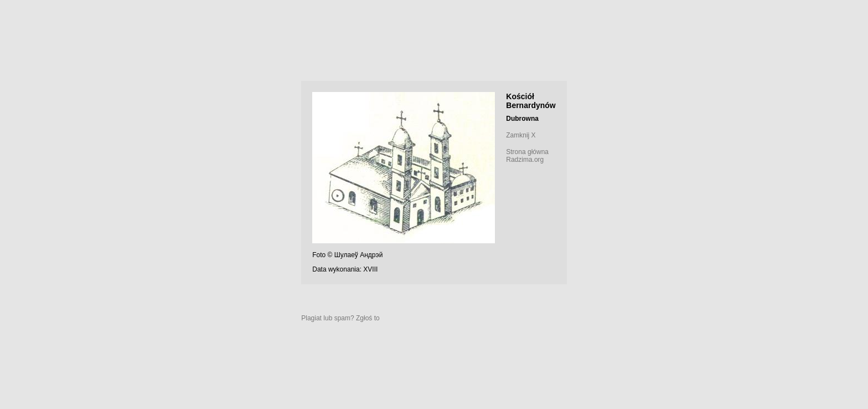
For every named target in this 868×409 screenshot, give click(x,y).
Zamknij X (521, 135)
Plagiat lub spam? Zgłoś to (340, 318)
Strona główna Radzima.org (527, 156)
